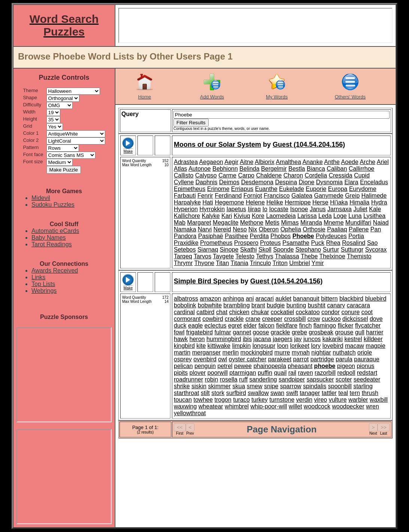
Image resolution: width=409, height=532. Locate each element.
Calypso (206, 175)
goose (261, 332)
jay (298, 339)
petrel (225, 366)
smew (255, 386)
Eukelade (292, 189)
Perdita (259, 236)
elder (250, 326)
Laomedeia (281, 216)
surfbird (236, 393)
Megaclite (225, 223)
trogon (223, 400)
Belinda (249, 169)
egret (235, 326)
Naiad (381, 223)
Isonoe (299, 209)
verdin (305, 400)
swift (292, 393)
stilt (205, 393)
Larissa (307, 216)
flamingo (325, 326)
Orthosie (314, 229)
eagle (195, 326)
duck (180, 326)
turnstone (282, 400)
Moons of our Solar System (217, 145)
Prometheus (216, 243)
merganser (206, 352)
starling (363, 386)
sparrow (291, 386)
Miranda (311, 223)
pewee (243, 366)
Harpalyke (187, 202)
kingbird (184, 346)
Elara (351, 182)
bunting (296, 305)
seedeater (367, 379)
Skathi (248, 250)
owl (222, 359)
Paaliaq (337, 229)
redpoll (346, 373)
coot (367, 312)
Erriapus (242, 189)
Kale (375, 209)
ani (250, 299)
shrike (182, 386)
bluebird (376, 299)
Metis (272, 223)
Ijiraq (254, 209)
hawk (181, 339)
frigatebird (199, 332)
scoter (344, 379)
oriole (365, 352)
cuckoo (331, 319)
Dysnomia (329, 182)
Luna (355, 216)
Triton (280, 263)
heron (197, 339)
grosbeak (321, 332)
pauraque (367, 359)
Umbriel (299, 263)
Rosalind (354, 243)
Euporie (316, 189)
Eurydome (363, 189)
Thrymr (183, 263)
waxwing (185, 406)
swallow (258, 393)
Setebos (185, 250)
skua (239, 386)
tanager (310, 393)
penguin (205, 366)
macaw (355, 346)
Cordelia (316, 175)
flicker (346, 326)
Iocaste (279, 209)
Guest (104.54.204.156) (309, 145)
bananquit (306, 299)
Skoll (265, 250)
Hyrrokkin (212, 209)
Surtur (331, 250)
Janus (318, 209)
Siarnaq (208, 250)
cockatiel (282, 312)
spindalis (315, 386)
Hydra (379, 202)
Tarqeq (183, 256)
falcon (266, 326)
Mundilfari (358, 223)
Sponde (283, 250)
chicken (239, 312)
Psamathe (296, 243)
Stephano (308, 250)
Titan (222, 263)
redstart (367, 373)
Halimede (374, 196)
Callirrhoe (361, 169)
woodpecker (348, 406)
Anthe (332, 162)
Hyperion (186, 209)
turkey (260, 400)
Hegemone (229, 202)
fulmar (223, 332)
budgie (276, 305)
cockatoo (308, 312)
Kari (227, 216)
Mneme (334, 223)
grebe (299, 332)
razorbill (325, 373)
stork (218, 393)
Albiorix (264, 162)
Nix (253, 229)
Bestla (297, 169)
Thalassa (287, 256)
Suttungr (352, 250)
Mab (180, 223)
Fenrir (205, 196)
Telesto (245, 256)
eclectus (216, 326)
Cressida (341, 175)
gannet (242, 332)
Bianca (316, 169)
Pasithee (236, 236)
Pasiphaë (211, 236)
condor (331, 312)
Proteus (270, 243)
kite (201, 346)
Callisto (184, 175)
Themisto (359, 256)
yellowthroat (190, 413)
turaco (241, 400)
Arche (367, 162)
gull (360, 332)
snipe (271, 386)
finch (306, 326)
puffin (265, 373)
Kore (258, 216)
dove (376, 319)
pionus (365, 366)
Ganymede (328, 196)
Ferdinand (228, 196)
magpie (375, 346)
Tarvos (202, 256)
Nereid (222, 229)
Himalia (359, 202)
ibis (247, 339)
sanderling (263, 379)
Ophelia (291, 229)
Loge (340, 216)
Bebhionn (225, 169)
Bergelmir (274, 169)
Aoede (350, 162)
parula (344, 359)
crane (253, 319)
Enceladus (374, 182)
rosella (229, 379)
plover (198, 373)
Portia (356, 236)
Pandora (185, 236)
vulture (338, 400)
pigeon (346, 366)
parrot (301, 359)
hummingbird (224, 339)
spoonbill (340, 386)
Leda (325, 216)
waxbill (379, 400)
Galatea (302, 196)
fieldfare (287, 326)
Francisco (277, 196)
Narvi (205, 229)
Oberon (269, 229)
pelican (183, 366)
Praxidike (186, 243)
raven (306, 373)
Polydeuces (331, 236)
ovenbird (205, 359)
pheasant (300, 366)
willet (296, 406)
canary (336, 305)
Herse (320, 202)
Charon (293, 175)
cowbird (213, 319)
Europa (338, 189)
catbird (205, 312)
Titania (239, 263)
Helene (255, 202)
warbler (358, 400)
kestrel (353, 339)
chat (222, 312)
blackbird (351, 299)
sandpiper (292, 379)
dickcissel (355, 319)
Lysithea (374, 216)
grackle (281, 332)
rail (292, 373)
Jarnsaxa (340, 209)
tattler (329, 393)
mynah (301, 352)
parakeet (280, 359)
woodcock (317, 406)
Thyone (204, 263)
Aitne (246, 162)
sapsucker (320, 379)
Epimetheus (190, 189)
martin (182, 352)
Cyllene (184, 182)
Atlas (181, 169)
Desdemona (257, 182)
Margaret (199, 223)
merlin (231, 352)
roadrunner (188, 379)
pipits (181, 373)
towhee (203, 400)
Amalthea (288, 162)
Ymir (318, 263)
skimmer (219, 386)
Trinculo (260, 263)
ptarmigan (243, 373)
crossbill (295, 319)
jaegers (282, 339)
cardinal (184, 312)
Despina (286, 182)
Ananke (312, 162)
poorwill (218, 373)
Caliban (337, 169)
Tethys (264, 256)
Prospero (246, 243)
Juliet (360, 209)
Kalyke (211, 216)
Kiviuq (242, 216)
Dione (307, 182)
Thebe (309, 256)
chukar (260, 312)
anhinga (234, 299)
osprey (183, 359)
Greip (352, 196)
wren (372, 406)
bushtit (317, 305)
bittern (329, 299)
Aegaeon (211, 162)
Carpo (246, 175)
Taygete (223, 256)
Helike (275, 202)
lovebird (333, 346)
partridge (322, 359)
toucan (183, 400)
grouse (344, 332)
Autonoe (200, 169)
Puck (318, 243)
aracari (265, 299)
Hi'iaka (339, 202)
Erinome (218, 189)
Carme (227, 175)
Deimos (229, 182)
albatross (186, 299)
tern (355, 393)
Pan (376, 229)
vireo (321, 400)
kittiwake (219, 346)
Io (265, 209)
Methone (252, 223)
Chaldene (269, 175)
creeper (272, 319)
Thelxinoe (332, 256)
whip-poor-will (269, 406)
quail (280, 373)
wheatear (211, 406)
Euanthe (266, 189)
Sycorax (376, 250)
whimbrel (237, 406)
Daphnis (207, 182)
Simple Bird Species (206, 281)
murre (282, 352)
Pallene (359, 229)
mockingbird (257, 352)
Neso (240, 229)
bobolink (185, 305)
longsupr (264, 346)
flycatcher (368, 326)
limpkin (242, 346)
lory (316, 346)
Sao (372, 243)
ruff (243, 379)
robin (212, 379)
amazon (210, 299)
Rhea (333, 243)
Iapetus (236, 209)
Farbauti (185, 196)
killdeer (373, 339)
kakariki (333, 339)
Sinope (229, 250)
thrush (370, 393)
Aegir (231, 162)
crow (314, 319)
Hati (207, 202)
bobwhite (210, 305)
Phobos (281, 236)
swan (277, 393)
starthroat (187, 393)
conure (350, 312)
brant (258, 305)
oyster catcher (248, 359)
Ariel (383, 162)
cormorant (187, 319)
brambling (237, 305)
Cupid (362, 175)
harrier (375, 332)
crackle (234, 319)
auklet (283, 299)
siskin (199, 386)
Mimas (290, 223)
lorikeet (300, 346)
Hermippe (298, 202)
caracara (358, 305)
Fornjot (253, 196)
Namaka (185, 229)
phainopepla (270, 366)
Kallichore (187, 216)
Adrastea (186, 162)
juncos (312, 339)
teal (343, 393)
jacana (262, 339)
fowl (179, 332)
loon (283, 346)
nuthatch (344, 352)
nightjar (321, 352)
